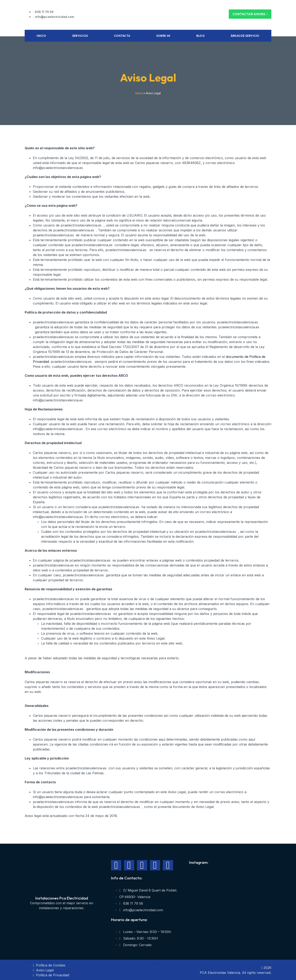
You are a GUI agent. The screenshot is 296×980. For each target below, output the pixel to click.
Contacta (122, 35)
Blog (200, 35)
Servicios (80, 35)
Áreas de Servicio (245, 35)
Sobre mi (163, 35)
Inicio (41, 35)
